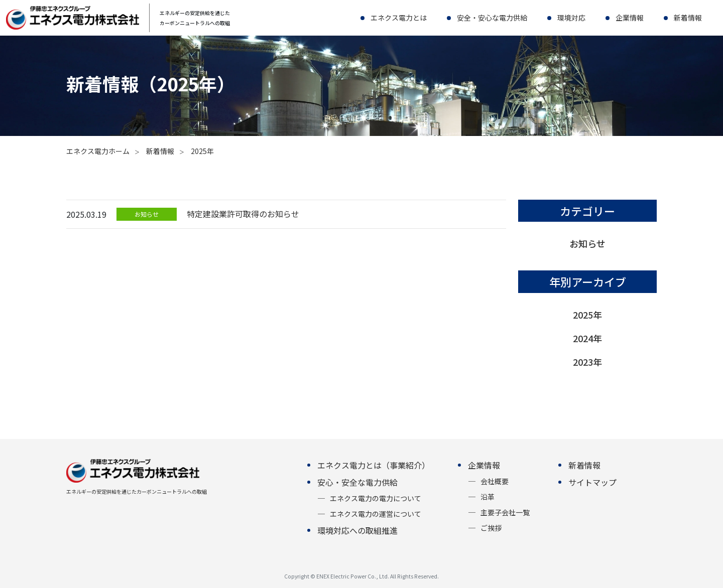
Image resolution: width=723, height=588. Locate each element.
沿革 (488, 497)
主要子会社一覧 (505, 512)
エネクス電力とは (399, 18)
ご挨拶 (491, 528)
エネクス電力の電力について (376, 498)
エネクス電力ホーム (98, 151)
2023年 (587, 362)
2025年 (587, 315)
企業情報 (630, 18)
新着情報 (688, 18)
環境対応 (571, 18)
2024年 (587, 338)
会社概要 (495, 481)
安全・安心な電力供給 (492, 18)
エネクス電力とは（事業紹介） (374, 465)
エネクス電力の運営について (376, 514)
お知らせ (587, 243)
